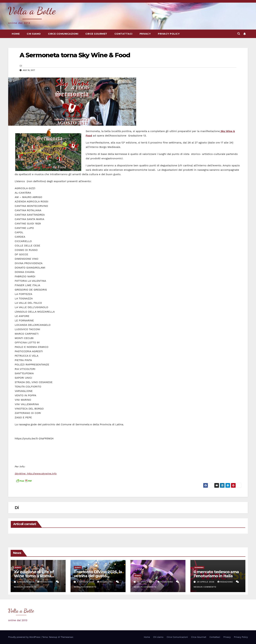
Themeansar (67, 637)
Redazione (46, 582)
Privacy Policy (169, 34)
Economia (199, 567)
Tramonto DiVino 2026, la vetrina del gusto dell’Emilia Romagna (98, 576)
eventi (18, 567)
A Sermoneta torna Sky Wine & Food (75, 55)
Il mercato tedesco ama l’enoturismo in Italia (216, 574)
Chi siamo (34, 34)
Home (16, 34)
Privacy (145, 34)
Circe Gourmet (96, 34)
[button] (239, 34)
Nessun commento (25, 587)
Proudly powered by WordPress (25, 637)
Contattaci (123, 34)
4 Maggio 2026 (26, 582)
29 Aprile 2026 (146, 582)
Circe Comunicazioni (63, 34)
